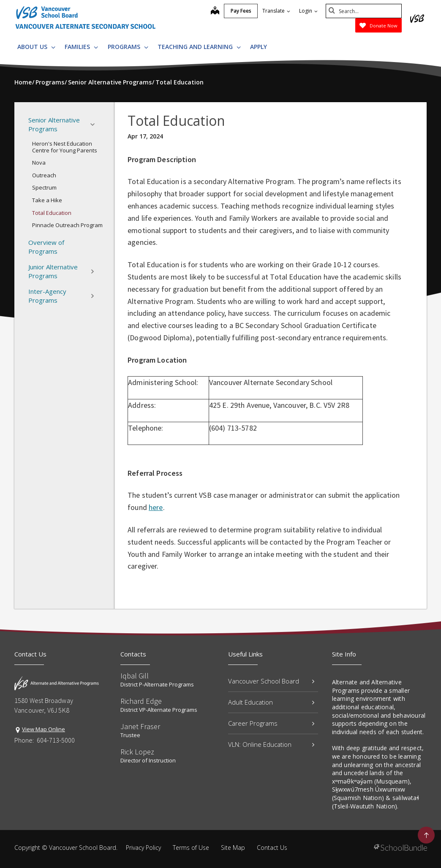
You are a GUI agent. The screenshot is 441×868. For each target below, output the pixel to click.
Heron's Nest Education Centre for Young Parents (65, 147)
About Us (36, 47)
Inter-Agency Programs (64, 296)
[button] (95, 125)
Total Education (52, 213)
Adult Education (271, 702)
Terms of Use (191, 848)
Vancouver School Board (271, 681)
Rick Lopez (137, 752)
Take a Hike (47, 200)
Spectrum (44, 187)
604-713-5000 (56, 740)
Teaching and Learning (199, 47)
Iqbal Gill (135, 676)
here (156, 507)
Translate (276, 11)
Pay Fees (241, 11)
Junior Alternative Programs (64, 271)
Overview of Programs (46, 247)
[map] (215, 11)
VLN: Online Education (271, 744)
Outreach (44, 175)
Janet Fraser (140, 726)
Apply (259, 47)
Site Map (233, 848)
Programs (128, 47)
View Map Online (44, 729)
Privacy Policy (143, 848)
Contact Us (272, 848)
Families (81, 47)
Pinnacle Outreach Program (67, 225)
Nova (39, 163)
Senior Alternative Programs (64, 124)
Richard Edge (141, 701)
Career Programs (271, 723)
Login (308, 11)
